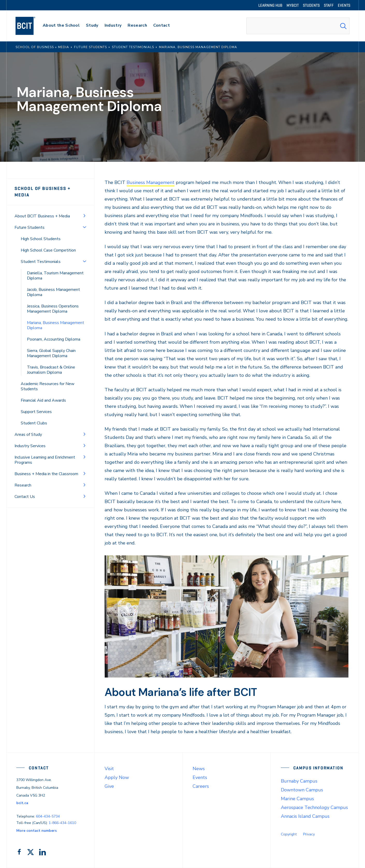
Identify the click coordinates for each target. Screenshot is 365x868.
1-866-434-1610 (62, 823)
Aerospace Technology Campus (314, 807)
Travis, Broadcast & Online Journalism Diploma (51, 370)
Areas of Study (28, 435)
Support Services (36, 412)
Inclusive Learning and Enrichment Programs (45, 460)
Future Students (30, 227)
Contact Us (25, 497)
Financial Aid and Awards (43, 400)
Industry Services (30, 446)
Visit (109, 769)
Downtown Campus (302, 790)
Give (109, 786)
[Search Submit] (343, 26)
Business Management (151, 182)
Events (200, 777)
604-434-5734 (48, 816)
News (199, 769)
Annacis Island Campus (305, 816)
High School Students (41, 239)
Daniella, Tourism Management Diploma (55, 276)
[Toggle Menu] (84, 216)
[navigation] (30, 26)
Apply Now (117, 777)
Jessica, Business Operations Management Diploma (53, 309)
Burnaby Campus (299, 781)
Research (23, 485)
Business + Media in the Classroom (46, 474)
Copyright (289, 834)
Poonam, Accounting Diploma (54, 339)
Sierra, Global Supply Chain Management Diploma (51, 353)
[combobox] (298, 26)
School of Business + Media (43, 192)
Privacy (309, 834)
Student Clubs (34, 423)
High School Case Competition (48, 250)
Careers (201, 786)
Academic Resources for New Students (48, 386)
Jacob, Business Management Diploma (53, 292)
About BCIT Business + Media (42, 216)
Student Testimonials (41, 262)
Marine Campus (297, 799)
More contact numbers (36, 831)
